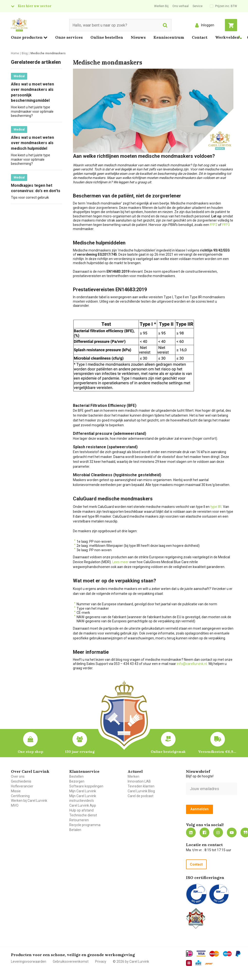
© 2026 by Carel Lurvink (131, 961)
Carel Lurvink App (83, 805)
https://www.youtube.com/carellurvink (232, 832)
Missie (16, 791)
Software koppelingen (86, 786)
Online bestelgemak (168, 752)
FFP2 (214, 225)
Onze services (69, 37)
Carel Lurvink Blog (141, 791)
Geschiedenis (21, 781)
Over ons (18, 776)
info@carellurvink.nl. (192, 664)
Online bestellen (107, 37)
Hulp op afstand (81, 810)
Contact (200, 37)
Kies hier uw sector (35, 6)
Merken (133, 776)
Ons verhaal (181, 6)
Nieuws (138, 37)
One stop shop (31, 752)
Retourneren (79, 820)
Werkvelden (227, 37)
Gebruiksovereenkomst (71, 961)
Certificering (20, 796)
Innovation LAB (139, 781)
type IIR (216, 507)
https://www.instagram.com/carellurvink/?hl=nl (218, 832)
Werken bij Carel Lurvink (29, 801)
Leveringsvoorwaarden (29, 961)
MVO (15, 805)
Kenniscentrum (169, 37)
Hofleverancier (22, 786)
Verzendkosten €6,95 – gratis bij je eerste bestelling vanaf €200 (218, 752)
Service (198, 6)
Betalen (75, 830)
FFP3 (226, 225)
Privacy (101, 961)
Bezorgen (77, 781)
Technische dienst (83, 815)
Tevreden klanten (141, 786)
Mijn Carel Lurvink (83, 791)
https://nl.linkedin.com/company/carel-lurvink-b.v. (191, 832)
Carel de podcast (141, 796)
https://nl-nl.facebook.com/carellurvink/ (204, 832)
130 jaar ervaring (80, 752)
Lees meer (121, 562)
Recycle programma (85, 825)
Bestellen (76, 776)
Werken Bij (161, 6)
